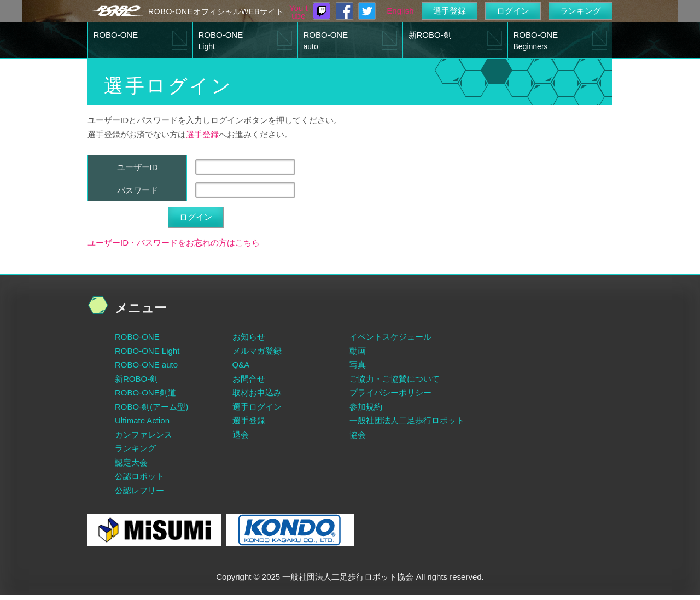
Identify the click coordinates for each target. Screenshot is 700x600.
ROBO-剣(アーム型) (151, 407)
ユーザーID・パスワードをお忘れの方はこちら (174, 243)
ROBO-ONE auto (146, 365)
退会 (241, 435)
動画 (358, 351)
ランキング (581, 11)
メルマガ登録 (257, 351)
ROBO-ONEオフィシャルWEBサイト (216, 11)
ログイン (513, 11)
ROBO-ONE (116, 35)
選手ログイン (257, 407)
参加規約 (366, 407)
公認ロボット (139, 476)
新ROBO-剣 (430, 35)
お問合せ (249, 379)
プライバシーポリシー (390, 392)
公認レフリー (139, 490)
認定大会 (131, 462)
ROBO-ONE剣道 (145, 392)
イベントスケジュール (390, 337)
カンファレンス (144, 435)
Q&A (241, 365)
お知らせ (249, 337)
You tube (299, 12)
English (400, 11)
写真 (358, 365)
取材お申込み (257, 392)
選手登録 (450, 11)
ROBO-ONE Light (147, 351)
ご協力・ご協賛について (395, 379)
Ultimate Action (142, 420)
